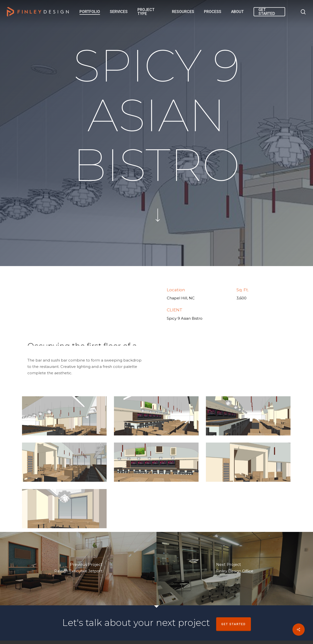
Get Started (234, 624)
